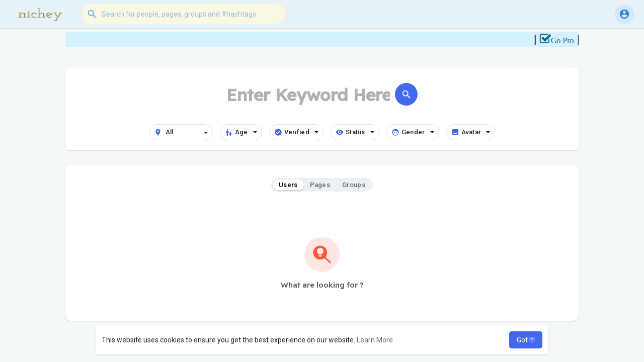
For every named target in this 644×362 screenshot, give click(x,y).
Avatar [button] (471, 132)
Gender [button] (413, 132)
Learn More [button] (375, 340)
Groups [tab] (354, 185)
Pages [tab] (320, 185)
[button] (184, 14)
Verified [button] (296, 132)
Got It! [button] (526, 340)
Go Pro (567, 40)
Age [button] (241, 132)
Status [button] (355, 132)
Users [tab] (288, 185)
